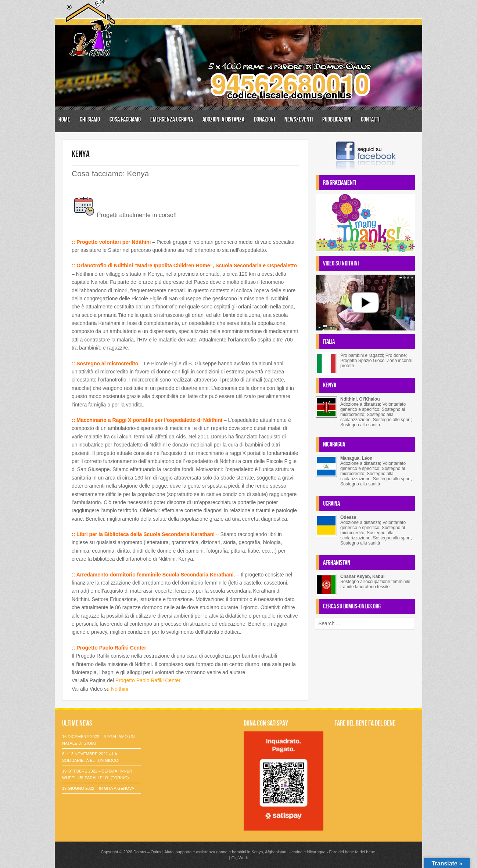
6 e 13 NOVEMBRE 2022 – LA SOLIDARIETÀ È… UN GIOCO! (91, 757)
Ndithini (120, 689)
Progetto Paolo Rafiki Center (149, 680)
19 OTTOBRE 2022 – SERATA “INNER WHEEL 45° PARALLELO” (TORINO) (97, 774)
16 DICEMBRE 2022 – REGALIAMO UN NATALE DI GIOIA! (98, 740)
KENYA (81, 154)
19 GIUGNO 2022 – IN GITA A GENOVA (98, 788)
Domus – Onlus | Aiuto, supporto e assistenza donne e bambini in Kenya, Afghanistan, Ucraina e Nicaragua (229, 852)
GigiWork (239, 858)
